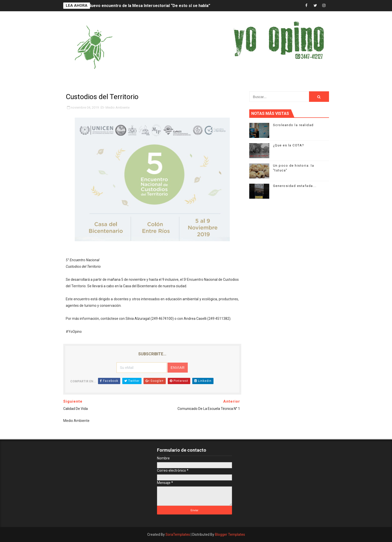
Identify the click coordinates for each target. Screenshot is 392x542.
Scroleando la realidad (293, 125)
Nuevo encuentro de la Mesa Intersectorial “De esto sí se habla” (149, 6)
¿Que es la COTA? (289, 145)
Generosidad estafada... (295, 186)
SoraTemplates (178, 534)
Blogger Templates (230, 534)
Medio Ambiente (117, 107)
